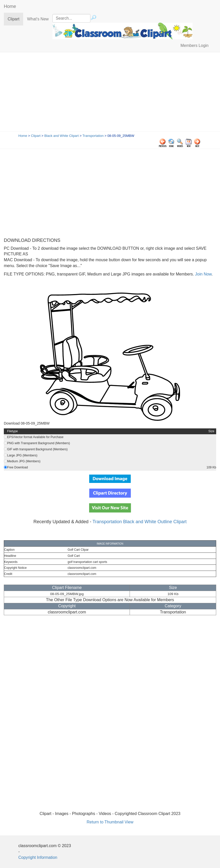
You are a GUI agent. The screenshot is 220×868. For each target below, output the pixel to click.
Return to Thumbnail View (110, 822)
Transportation (93, 136)
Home (10, 6)
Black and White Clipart (61, 136)
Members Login (195, 45)
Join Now (203, 274)
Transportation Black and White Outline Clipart (140, 522)
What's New (38, 19)
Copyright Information (38, 857)
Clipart (15, 19)
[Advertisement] (110, 93)
